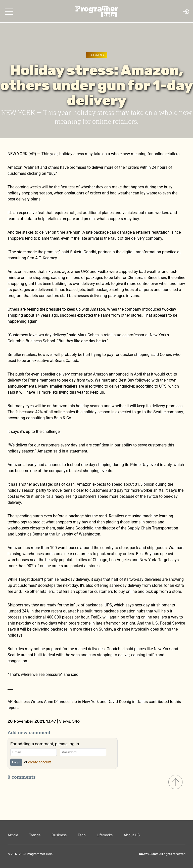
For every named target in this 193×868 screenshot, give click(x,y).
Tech (82, 835)
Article (13, 835)
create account (40, 762)
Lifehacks (105, 835)
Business (97, 55)
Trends (35, 835)
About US (132, 835)
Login (16, 762)
